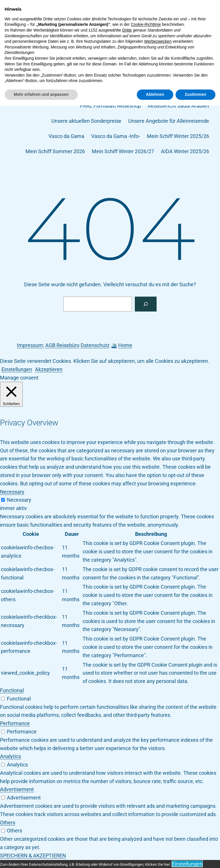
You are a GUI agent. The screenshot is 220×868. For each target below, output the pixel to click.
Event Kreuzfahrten (187, 30)
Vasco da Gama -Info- (116, 136)
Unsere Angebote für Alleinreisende (169, 121)
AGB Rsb (74, 30)
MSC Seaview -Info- (187, 76)
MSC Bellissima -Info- (130, 60)
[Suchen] (146, 304)
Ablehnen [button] (155, 857)
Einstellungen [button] (17, 369)
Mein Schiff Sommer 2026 (55, 151)
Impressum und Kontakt (40, 45)
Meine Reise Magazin (185, 45)
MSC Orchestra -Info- (83, 76)
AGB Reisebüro (62, 345)
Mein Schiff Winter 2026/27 (123, 151)
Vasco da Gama (66, 136)
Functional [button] (12, 690)
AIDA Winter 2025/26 (185, 151)
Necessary (19, 500)
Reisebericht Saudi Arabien (178, 106)
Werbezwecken (158, 804)
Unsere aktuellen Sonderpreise (86, 121)
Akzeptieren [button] (49, 369)
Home (125, 345)
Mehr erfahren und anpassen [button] (41, 857)
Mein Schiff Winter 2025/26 (178, 136)
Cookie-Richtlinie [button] (146, 787)
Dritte (127, 793)
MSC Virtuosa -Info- (140, 91)
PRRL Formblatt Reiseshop (110, 106)
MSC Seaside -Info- (136, 76)
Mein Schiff (140, 45)
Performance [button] (15, 723)
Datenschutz (105, 30)
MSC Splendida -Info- (87, 91)
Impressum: (31, 345)
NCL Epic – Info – (189, 91)
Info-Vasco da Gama (97, 45)
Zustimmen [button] (195, 857)
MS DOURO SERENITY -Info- (67, 60)
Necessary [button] (12, 492)
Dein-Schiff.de (26, 15)
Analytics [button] (10, 756)
